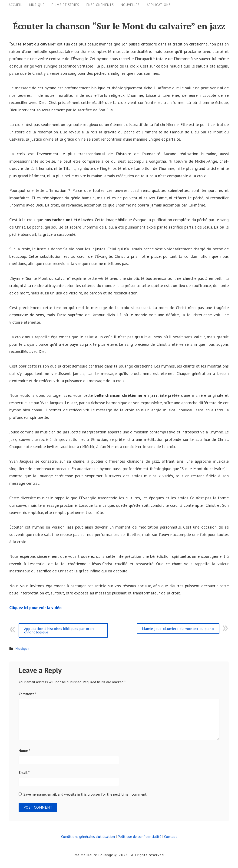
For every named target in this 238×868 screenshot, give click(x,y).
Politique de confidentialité (139, 836)
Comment (27, 694)
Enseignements (100, 5)
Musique (37, 5)
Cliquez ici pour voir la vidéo (35, 608)
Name (24, 751)
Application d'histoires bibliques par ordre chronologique (60, 630)
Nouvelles (130, 5)
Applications (159, 5)
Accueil (15, 5)
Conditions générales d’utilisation (88, 836)
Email (24, 772)
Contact (170, 836)
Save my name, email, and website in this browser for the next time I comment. (85, 794)
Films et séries (65, 5)
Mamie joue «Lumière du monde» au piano (178, 629)
